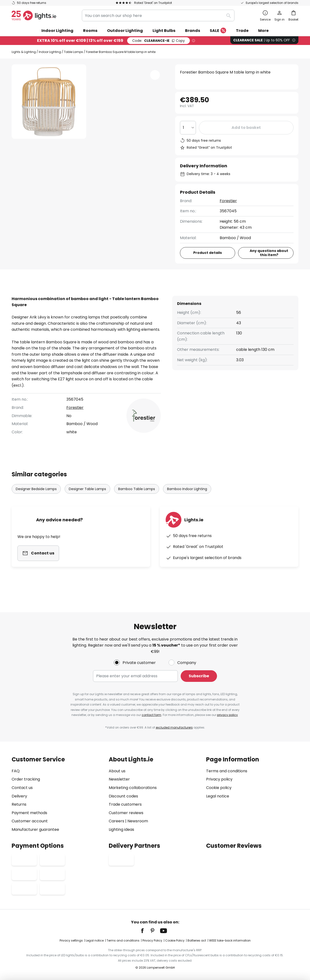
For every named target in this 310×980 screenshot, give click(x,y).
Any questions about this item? (269, 253)
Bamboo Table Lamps (137, 498)
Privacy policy (219, 779)
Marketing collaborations (133, 788)
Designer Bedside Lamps (36, 498)
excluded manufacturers (174, 727)
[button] (155, 75)
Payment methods (29, 813)
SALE (218, 31)
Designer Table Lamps (87, 498)
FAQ (16, 771)
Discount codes (123, 796)
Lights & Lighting (24, 52)
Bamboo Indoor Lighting (187, 498)
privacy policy (227, 715)
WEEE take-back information (230, 940)
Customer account (30, 821)
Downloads (175, 295)
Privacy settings (71, 940)
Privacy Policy (152, 940)
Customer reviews (126, 813)
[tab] (38, 295)
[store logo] (34, 15)
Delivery (19, 796)
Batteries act (197, 940)
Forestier (228, 201)
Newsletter (119, 779)
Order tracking (26, 779)
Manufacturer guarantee (35, 829)
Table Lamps (74, 52)
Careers (116, 821)
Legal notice (218, 796)
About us (117, 771)
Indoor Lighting (50, 52)
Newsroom (138, 821)
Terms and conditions (227, 771)
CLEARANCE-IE (159, 41)
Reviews (138, 295)
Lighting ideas (121, 829)
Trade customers (125, 804)
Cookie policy (219, 788)
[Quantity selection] (188, 128)
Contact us (22, 788)
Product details (95, 295)
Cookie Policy (175, 940)
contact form (151, 715)
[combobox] (158, 15)
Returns (19, 804)
